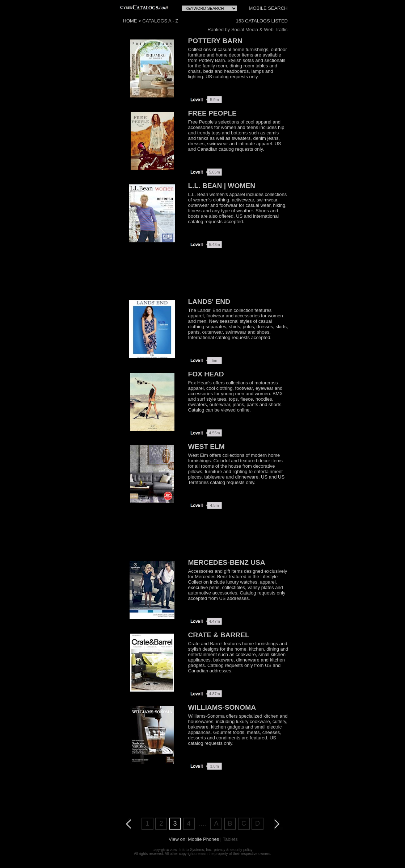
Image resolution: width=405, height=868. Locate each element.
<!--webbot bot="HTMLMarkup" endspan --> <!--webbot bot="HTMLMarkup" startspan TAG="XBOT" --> (208, 7)
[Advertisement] (203, 274)
